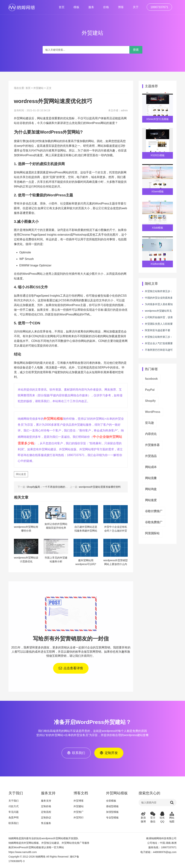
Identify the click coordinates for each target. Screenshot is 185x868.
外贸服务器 (152, 445)
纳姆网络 (40, 858)
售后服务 (46, 824)
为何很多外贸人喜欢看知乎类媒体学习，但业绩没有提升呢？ (157, 304)
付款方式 (14, 807)
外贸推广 (79, 813)
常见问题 (14, 813)
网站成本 (151, 467)
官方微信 (153, 818)
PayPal (150, 390)
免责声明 (14, 818)
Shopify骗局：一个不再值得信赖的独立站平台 (52, 487)
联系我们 (14, 824)
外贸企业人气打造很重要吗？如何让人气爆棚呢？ (157, 344)
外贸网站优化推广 (72, 844)
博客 (121, 7)
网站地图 (172, 818)
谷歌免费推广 (154, 522)
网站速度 (21, 474)
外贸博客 (79, 802)
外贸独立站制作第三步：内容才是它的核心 (157, 337)
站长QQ (162, 818)
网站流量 (151, 478)
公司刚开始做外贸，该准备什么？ (157, 317)
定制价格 (46, 807)
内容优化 (151, 434)
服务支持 (46, 802)
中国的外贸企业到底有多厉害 (157, 298)
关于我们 (14, 802)
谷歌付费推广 (154, 511)
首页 (62, 7)
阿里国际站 (152, 533)
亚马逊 (149, 423)
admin (124, 110)
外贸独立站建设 (50, 844)
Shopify (150, 401)
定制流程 (46, 813)
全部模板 (111, 802)
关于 (136, 7)
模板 (76, 7)
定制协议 (46, 818)
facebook (151, 379)
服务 (91, 7)
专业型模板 (112, 818)
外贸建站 (38, 88)
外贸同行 (79, 818)
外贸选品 (151, 456)
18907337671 (159, 7)
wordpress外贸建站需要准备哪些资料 (100, 487)
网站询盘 (151, 489)
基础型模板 (112, 807)
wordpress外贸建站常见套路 (157, 311)
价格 (106, 7)
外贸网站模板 (53, 419)
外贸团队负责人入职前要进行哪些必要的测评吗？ (157, 324)
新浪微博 (143, 818)
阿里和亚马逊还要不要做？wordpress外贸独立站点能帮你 (157, 330)
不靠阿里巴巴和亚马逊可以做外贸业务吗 (157, 350)
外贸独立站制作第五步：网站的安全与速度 (157, 291)
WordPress (153, 412)
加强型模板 (112, 813)
